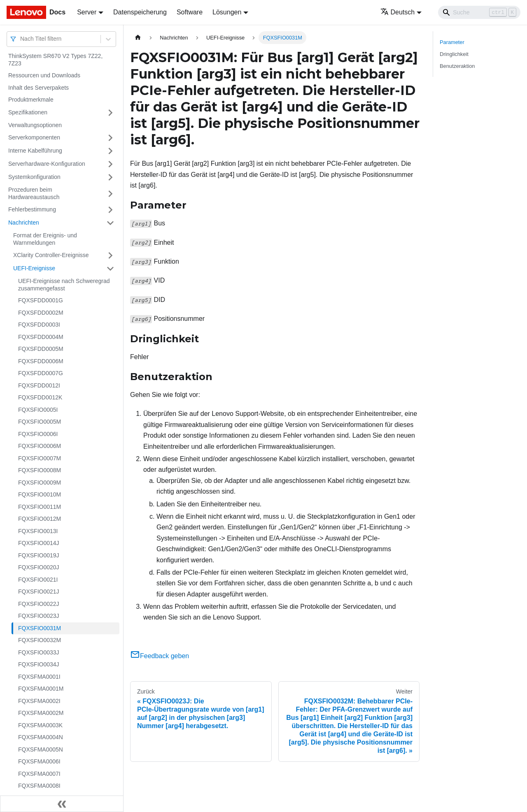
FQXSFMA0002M (41, 713)
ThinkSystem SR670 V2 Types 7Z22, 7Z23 (55, 60)
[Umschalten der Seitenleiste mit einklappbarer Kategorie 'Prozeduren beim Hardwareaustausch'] (110, 194)
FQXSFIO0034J (39, 664)
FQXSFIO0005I (38, 410)
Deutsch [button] (398, 12)
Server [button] (87, 12)
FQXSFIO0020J (39, 567)
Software (190, 12)
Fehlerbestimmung (32, 209)
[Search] (479, 12)
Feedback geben (160, 656)
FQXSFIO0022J (39, 604)
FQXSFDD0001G (41, 300)
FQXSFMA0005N (41, 749)
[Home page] (138, 38)
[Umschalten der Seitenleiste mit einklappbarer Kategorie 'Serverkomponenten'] (110, 138)
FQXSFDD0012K (40, 397)
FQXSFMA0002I (39, 701)
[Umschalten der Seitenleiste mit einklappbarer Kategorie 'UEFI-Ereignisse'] (110, 269)
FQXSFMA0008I (39, 786)
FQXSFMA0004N (41, 737)
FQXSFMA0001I (39, 677)
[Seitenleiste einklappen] (62, 804)
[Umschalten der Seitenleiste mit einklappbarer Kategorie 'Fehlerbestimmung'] (110, 210)
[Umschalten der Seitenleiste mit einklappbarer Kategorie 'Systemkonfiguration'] (110, 177)
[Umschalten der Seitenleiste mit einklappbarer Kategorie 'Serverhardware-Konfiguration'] (110, 164)
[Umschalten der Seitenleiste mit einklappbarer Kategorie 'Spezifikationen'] (110, 113)
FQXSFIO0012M (40, 519)
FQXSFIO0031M (40, 628)
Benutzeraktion (457, 66)
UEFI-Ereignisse (34, 268)
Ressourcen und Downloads (44, 75)
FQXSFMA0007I (39, 774)
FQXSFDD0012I (39, 385)
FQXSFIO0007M (40, 458)
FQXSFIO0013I (38, 531)
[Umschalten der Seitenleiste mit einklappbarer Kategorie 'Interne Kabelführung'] (110, 151)
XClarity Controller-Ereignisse (51, 255)
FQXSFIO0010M (40, 494)
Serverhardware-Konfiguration (47, 164)
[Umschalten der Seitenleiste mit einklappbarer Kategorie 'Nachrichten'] (110, 223)
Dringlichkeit (454, 54)
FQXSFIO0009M (40, 483)
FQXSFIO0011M (40, 507)
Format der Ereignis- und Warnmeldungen (45, 239)
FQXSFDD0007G (41, 373)
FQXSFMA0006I (39, 761)
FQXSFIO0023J (39, 616)
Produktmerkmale (31, 100)
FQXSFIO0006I (38, 434)
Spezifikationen (28, 112)
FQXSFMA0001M (41, 689)
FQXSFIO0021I (38, 580)
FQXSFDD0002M (41, 313)
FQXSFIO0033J (39, 652)
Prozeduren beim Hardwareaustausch (34, 193)
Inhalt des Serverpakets (38, 88)
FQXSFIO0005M (40, 422)
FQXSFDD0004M (41, 337)
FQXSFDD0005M (41, 349)
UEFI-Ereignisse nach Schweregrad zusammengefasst (64, 285)
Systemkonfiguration (34, 177)
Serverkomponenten (34, 137)
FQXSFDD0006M (41, 361)
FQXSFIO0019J (39, 555)
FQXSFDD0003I (39, 325)
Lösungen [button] (227, 12)
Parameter (452, 42)
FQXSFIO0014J (39, 543)
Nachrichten (24, 223)
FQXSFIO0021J (39, 592)
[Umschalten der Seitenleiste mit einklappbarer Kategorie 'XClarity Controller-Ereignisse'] (110, 255)
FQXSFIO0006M (40, 446)
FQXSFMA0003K (40, 725)
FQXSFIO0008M (40, 470)
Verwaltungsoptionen (35, 125)
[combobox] (21, 39)
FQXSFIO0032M (40, 640)
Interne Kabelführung (35, 151)
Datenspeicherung (140, 12)
